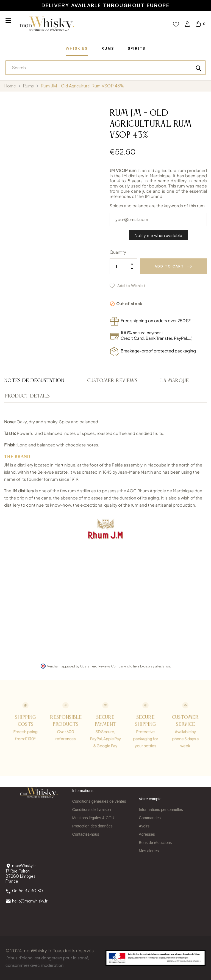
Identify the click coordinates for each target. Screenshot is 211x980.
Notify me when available (158, 235)
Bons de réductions (155, 843)
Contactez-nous (86, 834)
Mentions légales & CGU (93, 818)
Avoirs (144, 826)
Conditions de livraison (92, 810)
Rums (108, 48)
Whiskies (77, 48)
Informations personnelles (161, 810)
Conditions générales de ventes (99, 801)
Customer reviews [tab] (112, 381)
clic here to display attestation (148, 666)
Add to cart (169, 266)
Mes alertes (149, 851)
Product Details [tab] (27, 396)
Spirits (137, 48)
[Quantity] (123, 266)
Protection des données (92, 826)
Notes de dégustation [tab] (34, 381)
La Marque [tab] (174, 381)
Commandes (150, 818)
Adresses (147, 834)
